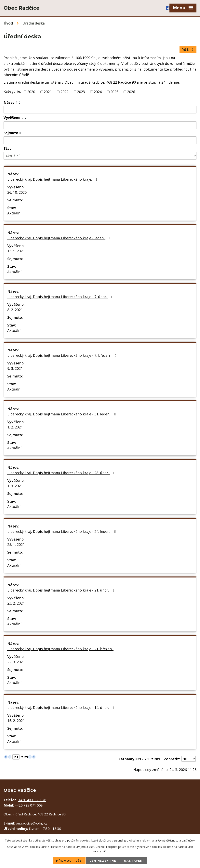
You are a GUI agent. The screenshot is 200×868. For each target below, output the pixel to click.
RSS (188, 50)
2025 (114, 92)
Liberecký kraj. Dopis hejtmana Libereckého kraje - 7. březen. (63, 356)
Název (11, 103)
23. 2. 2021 (16, 603)
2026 (131, 92)
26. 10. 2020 (17, 192)
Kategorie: (12, 92)
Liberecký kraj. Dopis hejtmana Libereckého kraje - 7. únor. (61, 297)
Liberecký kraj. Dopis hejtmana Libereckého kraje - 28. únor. (62, 473)
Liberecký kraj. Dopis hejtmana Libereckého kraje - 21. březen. (64, 649)
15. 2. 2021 (16, 721)
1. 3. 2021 (15, 486)
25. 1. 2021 (16, 545)
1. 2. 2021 (15, 427)
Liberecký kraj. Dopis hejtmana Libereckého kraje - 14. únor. (62, 708)
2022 (64, 92)
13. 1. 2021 (16, 251)
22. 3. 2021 (16, 662)
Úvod (8, 23)
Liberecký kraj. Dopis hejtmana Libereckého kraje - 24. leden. (62, 532)
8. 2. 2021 (15, 310)
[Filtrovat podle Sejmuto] (100, 141)
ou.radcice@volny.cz (32, 823)
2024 (98, 92)
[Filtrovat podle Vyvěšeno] (100, 125)
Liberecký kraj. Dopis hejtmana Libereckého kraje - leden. (60, 238)
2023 (81, 92)
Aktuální (14, 213)
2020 (31, 92)
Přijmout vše (68, 861)
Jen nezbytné (103, 861)
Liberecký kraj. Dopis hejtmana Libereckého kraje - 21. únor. (62, 590)
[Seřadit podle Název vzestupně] (20, 102)
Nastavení (135, 861)
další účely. (188, 840)
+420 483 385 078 (32, 800)
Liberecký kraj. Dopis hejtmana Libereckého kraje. (53, 179)
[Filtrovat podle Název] (100, 110)
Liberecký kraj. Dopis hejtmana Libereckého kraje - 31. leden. (62, 414)
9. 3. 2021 (15, 369)
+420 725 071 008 (29, 805)
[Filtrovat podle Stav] (100, 156)
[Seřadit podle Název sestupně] (20, 104)
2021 (48, 92)
